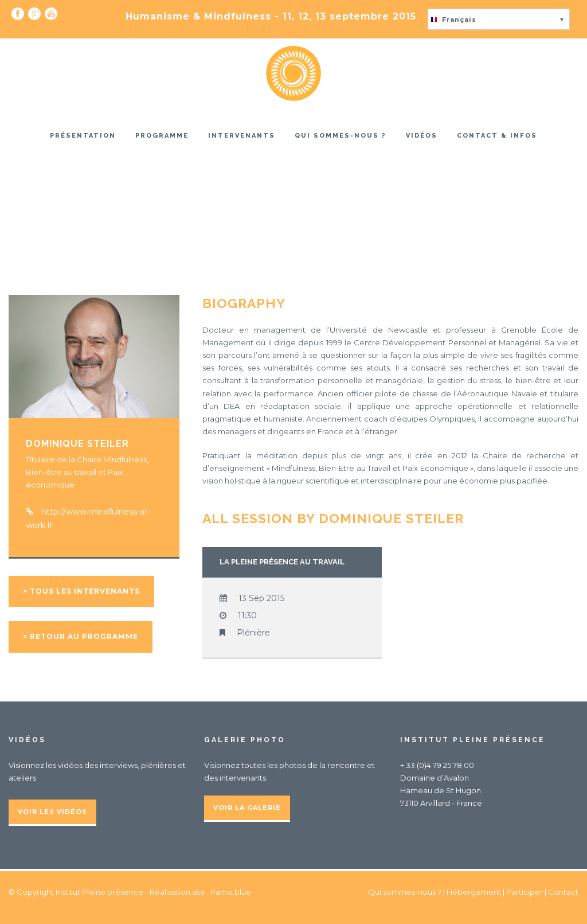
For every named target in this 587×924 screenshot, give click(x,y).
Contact (563, 892)
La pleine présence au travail (282, 562)
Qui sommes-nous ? (341, 136)
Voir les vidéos (52, 812)
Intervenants (242, 136)
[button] (499, 19)
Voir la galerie (247, 808)
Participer (525, 892)
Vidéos (422, 136)
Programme (162, 136)
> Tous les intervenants (81, 591)
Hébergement (474, 892)
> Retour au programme (81, 636)
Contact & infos (497, 136)
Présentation (83, 136)
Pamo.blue (231, 892)
